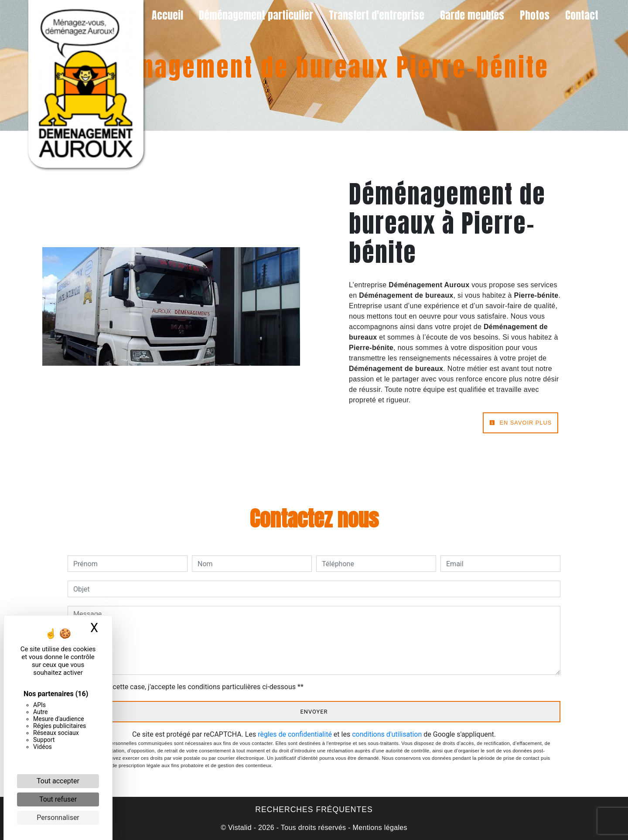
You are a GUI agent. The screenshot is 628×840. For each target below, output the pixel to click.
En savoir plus (520, 423)
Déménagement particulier (256, 15)
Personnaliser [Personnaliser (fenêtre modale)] (58, 818)
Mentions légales (379, 828)
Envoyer (314, 712)
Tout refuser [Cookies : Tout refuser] (58, 799)
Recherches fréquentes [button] (314, 809)
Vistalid (240, 828)
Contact (582, 15)
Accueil (167, 15)
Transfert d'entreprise (377, 15)
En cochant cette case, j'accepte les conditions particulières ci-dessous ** (190, 687)
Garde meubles (472, 15)
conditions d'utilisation (387, 734)
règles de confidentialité (295, 734)
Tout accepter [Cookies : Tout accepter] (58, 781)
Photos (535, 15)
